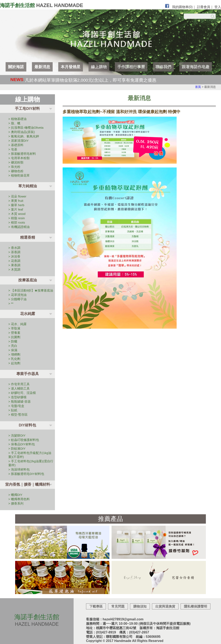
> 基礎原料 (16, 145)
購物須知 (140, 606)
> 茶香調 (14, 252)
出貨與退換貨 (165, 606)
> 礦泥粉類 (16, 162)
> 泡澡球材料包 (19, 469)
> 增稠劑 (14, 354)
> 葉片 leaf (16, 209)
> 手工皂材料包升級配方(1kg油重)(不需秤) (30, 455)
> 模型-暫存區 (18, 415)
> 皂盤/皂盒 (16, 406)
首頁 (198, 87)
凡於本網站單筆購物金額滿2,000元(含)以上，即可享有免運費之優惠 (91, 80)
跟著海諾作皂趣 (196, 67)
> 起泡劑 (14, 363)
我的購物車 (182, 7)
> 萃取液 (14, 328)
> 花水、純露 (17, 324)
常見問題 (118, 606)
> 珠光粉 (14, 167)
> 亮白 (13, 346)
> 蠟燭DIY (15, 495)
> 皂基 (13, 149)
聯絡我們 (163, 67)
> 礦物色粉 (16, 171)
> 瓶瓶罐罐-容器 (19, 401)
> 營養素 (14, 333)
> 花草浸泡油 (17, 295)
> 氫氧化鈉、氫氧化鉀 (24, 136)
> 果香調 (14, 265)
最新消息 (42, 67)
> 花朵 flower (17, 196)
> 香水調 (14, 248)
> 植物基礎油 (17, 119)
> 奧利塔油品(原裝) (22, 132)
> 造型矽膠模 (17, 397)
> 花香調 (14, 261)
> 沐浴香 (14, 256)
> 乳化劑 (14, 359)
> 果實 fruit (16, 201)
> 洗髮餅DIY (17, 435)
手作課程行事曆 (131, 67)
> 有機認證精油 (19, 227)
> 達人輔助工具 (19, 388)
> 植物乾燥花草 (19, 175)
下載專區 (96, 606)
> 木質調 (14, 269)
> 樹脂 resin (17, 218)
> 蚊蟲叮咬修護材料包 (24, 440)
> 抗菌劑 (14, 337)
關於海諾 (16, 67)
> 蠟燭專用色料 (19, 499)
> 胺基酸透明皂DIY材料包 (26, 474)
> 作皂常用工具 (19, 384)
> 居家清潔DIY (18, 141)
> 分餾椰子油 (17, 299)
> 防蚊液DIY (17, 448)
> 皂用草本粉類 (19, 158)
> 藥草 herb (16, 205)
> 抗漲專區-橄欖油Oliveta (26, 128)
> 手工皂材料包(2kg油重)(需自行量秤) (31, 463)
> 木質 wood (17, 214)
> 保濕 (13, 350)
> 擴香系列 (16, 503)
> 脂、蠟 (14, 123)
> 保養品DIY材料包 (22, 444)
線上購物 (99, 67)
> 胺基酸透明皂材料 (22, 154)
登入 (218, 7)
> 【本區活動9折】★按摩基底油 (31, 290)
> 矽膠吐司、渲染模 (22, 393)
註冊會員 (204, 7)
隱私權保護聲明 (195, 606)
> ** (11, 303)
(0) (191, 7)
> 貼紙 (13, 410)
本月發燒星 (71, 67)
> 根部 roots (17, 222)
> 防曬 (13, 341)
